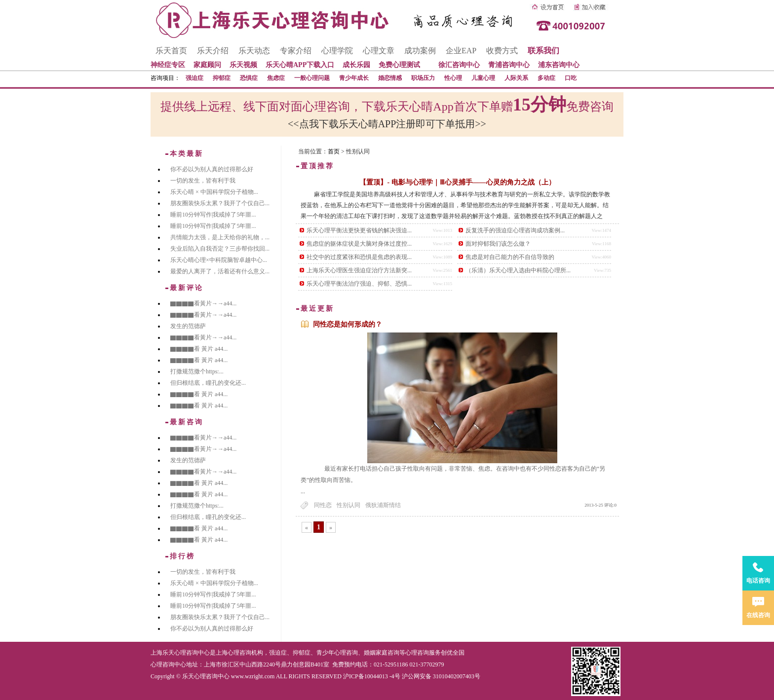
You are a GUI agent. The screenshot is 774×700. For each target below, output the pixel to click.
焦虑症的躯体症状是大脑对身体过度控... (359, 244)
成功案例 (420, 51)
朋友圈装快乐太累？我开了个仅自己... (220, 203)
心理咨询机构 (245, 653)
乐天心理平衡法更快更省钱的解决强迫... (359, 230)
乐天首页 (171, 51)
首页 (334, 151)
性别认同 (348, 505)
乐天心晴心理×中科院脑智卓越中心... (219, 260)
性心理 (453, 78)
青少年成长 (354, 78)
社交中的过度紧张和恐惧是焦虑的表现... (359, 257)
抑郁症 (222, 78)
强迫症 (194, 78)
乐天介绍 (213, 51)
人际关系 (516, 78)
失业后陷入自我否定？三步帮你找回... (220, 249)
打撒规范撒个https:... (197, 371)
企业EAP (461, 51)
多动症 (546, 78)
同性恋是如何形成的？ (348, 324)
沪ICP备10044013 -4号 (372, 676)
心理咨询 (417, 653)
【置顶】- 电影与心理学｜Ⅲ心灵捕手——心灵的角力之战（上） (457, 182)
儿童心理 (483, 78)
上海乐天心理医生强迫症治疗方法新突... (359, 270)
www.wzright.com (253, 676)
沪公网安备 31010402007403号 (441, 676)
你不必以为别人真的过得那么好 (212, 169)
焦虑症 (276, 78)
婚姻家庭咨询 (382, 653)
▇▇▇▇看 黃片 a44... (199, 349)
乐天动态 (254, 51)
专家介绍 (296, 51)
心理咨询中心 (168, 664)
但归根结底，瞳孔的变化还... (208, 383)
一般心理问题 (312, 78)
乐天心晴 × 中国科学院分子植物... (214, 192)
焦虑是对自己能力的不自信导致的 (510, 257)
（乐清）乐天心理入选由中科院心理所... (518, 270)
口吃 (571, 78)
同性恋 (323, 505)
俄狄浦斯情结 (383, 505)
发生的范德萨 (188, 326)
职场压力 (423, 78)
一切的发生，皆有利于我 (203, 181)
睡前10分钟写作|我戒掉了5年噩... (213, 215)
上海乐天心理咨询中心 (180, 653)
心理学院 (337, 51)
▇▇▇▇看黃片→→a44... (203, 303)
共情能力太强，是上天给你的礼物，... (220, 237)
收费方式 (502, 51)
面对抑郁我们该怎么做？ (498, 244)
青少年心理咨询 (337, 653)
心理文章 (379, 51)
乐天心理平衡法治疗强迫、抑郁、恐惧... (359, 284)
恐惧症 (249, 78)
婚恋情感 (390, 78)
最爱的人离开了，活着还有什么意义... (220, 271)
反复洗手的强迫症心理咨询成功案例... (515, 230)
